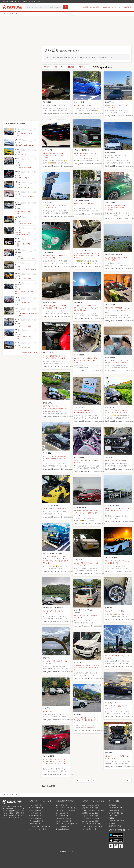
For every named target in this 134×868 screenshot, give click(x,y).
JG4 (29, 278)
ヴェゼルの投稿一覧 (63, 826)
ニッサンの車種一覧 (36, 808)
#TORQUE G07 (80, 105)
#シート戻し (87, 360)
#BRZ (122, 756)
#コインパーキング (50, 456)
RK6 (21, 167)
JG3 (25, 278)
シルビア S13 (110, 102)
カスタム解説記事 (125, 7)
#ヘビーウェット (117, 511)
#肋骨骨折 (83, 718)
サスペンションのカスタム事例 (93, 810)
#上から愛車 (78, 410)
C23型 (17, 244)
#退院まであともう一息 (57, 356)
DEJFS (17, 304)
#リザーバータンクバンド (88, 256)
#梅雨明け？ (114, 158)
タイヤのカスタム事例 (90, 808)
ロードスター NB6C (112, 703)
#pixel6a (125, 706)
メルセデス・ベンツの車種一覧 (40, 826)
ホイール (59, 67)
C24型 (22, 244)
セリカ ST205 (110, 152)
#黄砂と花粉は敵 (49, 306)
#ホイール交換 (119, 611)
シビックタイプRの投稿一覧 (66, 810)
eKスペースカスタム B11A (53, 553)
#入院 (45, 356)
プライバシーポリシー (117, 821)
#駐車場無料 (62, 456)
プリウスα (109, 608)
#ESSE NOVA (92, 358)
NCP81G (26, 233)
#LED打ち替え (60, 155)
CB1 (16, 348)
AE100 (17, 211)
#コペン (123, 208)
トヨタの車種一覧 (35, 805)
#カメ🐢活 (78, 511)
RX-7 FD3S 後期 (111, 558)
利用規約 (112, 818)
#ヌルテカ (123, 461)
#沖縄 (76, 203)
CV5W (17, 339)
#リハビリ (47, 105)
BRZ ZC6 (108, 753)
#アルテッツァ (113, 413)
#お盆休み (51, 408)
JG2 (20, 278)
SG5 (25, 326)
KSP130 (17, 196)
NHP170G (26, 235)
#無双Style (78, 153)
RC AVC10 (47, 102)
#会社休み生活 (57, 661)
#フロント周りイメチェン (52, 759)
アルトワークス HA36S (82, 250)
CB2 (21, 348)
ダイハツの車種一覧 (36, 821)
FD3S (16, 313)
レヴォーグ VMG (80, 508)
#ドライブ (56, 208)
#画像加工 (117, 410)
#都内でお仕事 (56, 458)
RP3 (25, 167)
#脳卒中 (108, 362)
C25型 (28, 244)
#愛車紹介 (117, 206)
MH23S (17, 291)
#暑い (118, 563)
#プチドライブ (57, 406)
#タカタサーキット (118, 509)
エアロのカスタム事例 (90, 821)
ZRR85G (25, 269)
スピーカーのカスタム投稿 (92, 824)
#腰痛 (76, 461)
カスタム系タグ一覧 (89, 829)
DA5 (16, 224)
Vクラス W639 (79, 662)
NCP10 (30, 196)
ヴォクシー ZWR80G (81, 150)
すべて (47, 67)
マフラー (83, 67)
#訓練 (45, 711)
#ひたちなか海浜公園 (112, 258)
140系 (17, 259)
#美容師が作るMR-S (58, 358)
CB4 (30, 348)
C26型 (17, 246)
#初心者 (77, 563)
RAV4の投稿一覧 (62, 805)
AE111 (17, 213)
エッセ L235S (79, 355)
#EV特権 (46, 458)
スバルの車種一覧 (35, 816)
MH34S (24, 291)
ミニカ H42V (79, 560)
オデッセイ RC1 (49, 150)
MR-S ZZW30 (110, 305)
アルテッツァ (48, 403)
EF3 (25, 187)
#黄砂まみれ (62, 509)
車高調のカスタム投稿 (90, 813)
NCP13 (17, 198)
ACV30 (17, 134)
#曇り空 (86, 511)
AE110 (29, 211)
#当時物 (52, 258)
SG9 (30, 326)
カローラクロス (80, 715)
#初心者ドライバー (88, 563)
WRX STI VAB (79, 457)
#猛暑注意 (89, 413)
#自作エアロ (109, 308)
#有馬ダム (47, 406)
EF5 (29, 187)
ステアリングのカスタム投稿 (92, 826)
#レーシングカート (50, 611)
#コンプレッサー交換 (81, 253)
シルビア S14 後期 (50, 303)
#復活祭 (49, 308)
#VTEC (108, 509)
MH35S (30, 291)
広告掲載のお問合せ (116, 826)
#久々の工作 (47, 153)
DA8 (30, 224)
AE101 (23, 211)
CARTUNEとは (114, 805)
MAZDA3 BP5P (49, 756)
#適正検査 (124, 362)
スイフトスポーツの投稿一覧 (66, 808)
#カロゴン (78, 615)
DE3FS (24, 302)
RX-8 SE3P (78, 303)
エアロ (71, 67)
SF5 (16, 326)
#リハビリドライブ (58, 105)
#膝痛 (82, 461)
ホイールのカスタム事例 (91, 805)
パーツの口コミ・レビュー (109, 7)
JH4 (29, 178)
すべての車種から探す (30, 352)
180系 (34, 259)
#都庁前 (87, 410)
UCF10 (31, 145)
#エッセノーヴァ (80, 358)
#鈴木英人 (109, 410)
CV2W (23, 337)
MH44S (17, 293)
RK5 (16, 167)
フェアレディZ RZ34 (51, 505)
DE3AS (17, 302)
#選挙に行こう (119, 155)
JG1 (16, 278)
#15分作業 (78, 666)
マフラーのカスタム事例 (91, 818)
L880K (17, 154)
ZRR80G (18, 269)
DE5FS (30, 302)
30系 (26, 145)
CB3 (25, 348)
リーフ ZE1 (47, 453)
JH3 (25, 178)
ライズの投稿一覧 (62, 813)
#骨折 (76, 718)
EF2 (20, 187)
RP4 (30, 167)
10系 (16, 145)
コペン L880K (110, 202)
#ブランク (62, 611)
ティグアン (47, 708)
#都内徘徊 (81, 413)
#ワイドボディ (113, 310)
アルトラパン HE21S (81, 200)
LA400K (23, 154)
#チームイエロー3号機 (113, 706)
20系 (21, 145)
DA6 (21, 224)
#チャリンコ (109, 656)
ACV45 (17, 136)
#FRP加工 (119, 308)
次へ (128, 781)
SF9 (20, 326)
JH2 (20, 178)
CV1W (17, 337)
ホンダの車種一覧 (35, 810)
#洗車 (107, 461)
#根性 (117, 656)
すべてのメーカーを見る (38, 829)
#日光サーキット (80, 306)
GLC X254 (109, 457)
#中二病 (49, 761)
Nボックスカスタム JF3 (113, 255)
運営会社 (112, 823)
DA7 (25, 224)
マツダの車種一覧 (35, 813)
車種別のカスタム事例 (91, 7)
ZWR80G (33, 269)
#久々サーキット (83, 308)
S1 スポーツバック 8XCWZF (53, 608)
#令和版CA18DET (111, 105)
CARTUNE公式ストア (117, 810)
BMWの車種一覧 (35, 824)
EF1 (16, 187)
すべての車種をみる (63, 829)
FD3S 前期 (24, 313)
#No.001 (86, 153)
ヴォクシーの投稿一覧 (63, 821)
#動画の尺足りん (80, 310)
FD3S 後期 (18, 315)
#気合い (124, 656)
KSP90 (24, 196)
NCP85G (18, 235)
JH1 (16, 178)
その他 (103, 67)
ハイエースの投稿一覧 (63, 818)
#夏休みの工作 (62, 408)
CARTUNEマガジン (116, 808)
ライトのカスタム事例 (90, 816)
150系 (22, 259)
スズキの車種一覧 (35, 818)
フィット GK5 (79, 102)
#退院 (61, 256)
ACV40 (30, 134)
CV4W (29, 337)
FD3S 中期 (32, 313)
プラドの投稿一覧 (62, 816)
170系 (28, 259)
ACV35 (23, 134)
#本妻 (55, 308)
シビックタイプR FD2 (113, 505)
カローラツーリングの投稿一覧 (67, 824)
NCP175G (18, 233)
